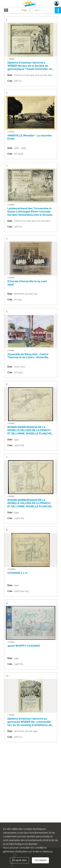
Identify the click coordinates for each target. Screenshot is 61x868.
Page (24, 10)
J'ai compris (40, 860)
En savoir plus (19, 860)
